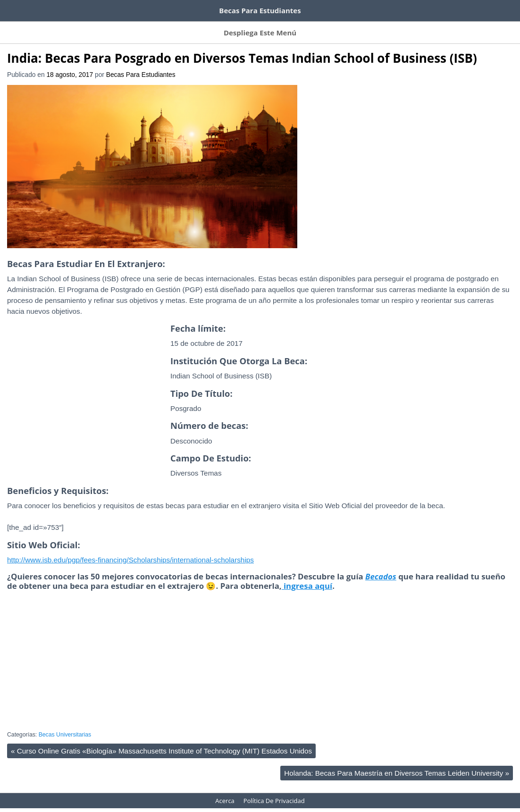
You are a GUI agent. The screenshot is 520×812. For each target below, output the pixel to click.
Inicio (15, 26)
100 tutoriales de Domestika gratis (156, 8)
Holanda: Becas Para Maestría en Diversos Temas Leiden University (397, 764)
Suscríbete (52, 26)
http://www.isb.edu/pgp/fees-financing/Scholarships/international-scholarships (130, 550)
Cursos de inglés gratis (46, 8)
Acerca (378, 26)
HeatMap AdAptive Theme (294, 805)
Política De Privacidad (274, 791)
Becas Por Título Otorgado (275, 26)
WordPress (237, 805)
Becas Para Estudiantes (141, 65)
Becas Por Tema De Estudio (184, 26)
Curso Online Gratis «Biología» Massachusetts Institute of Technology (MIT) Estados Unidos (161, 741)
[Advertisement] (86, 402)
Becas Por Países (106, 26)
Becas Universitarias (65, 725)
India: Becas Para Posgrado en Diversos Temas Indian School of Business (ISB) (242, 49)
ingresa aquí (307, 576)
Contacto (340, 26)
